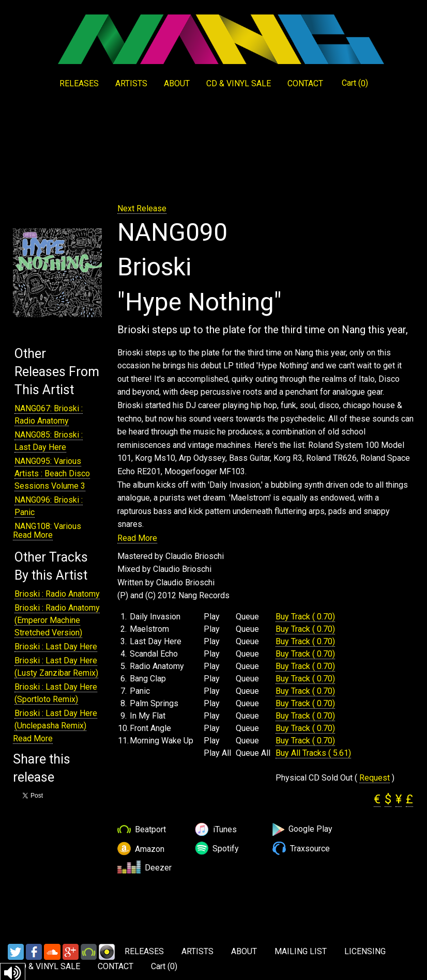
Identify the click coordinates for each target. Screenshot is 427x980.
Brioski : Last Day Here (56, 647)
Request (375, 778)
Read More (33, 535)
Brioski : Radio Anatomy (57, 594)
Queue (247, 617)
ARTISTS (131, 83)
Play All (217, 753)
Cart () (355, 83)
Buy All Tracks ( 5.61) (313, 753)
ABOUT (177, 83)
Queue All (253, 753)
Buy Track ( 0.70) (305, 617)
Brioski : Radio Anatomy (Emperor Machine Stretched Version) (57, 620)
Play (212, 617)
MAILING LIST (301, 951)
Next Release (142, 208)
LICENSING (365, 951)
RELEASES (79, 83)
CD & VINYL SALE (239, 83)
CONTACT (305, 83)
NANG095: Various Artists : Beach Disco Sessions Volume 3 (52, 473)
